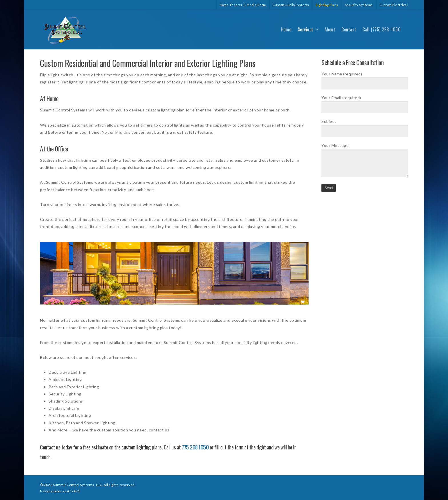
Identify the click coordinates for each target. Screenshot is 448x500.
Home (286, 29)
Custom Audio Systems (291, 5)
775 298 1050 (195, 447)
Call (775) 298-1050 (382, 29)
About (330, 29)
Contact (349, 29)
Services (308, 29)
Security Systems (359, 5)
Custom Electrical (394, 5)
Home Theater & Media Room (243, 5)
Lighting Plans (327, 5)
